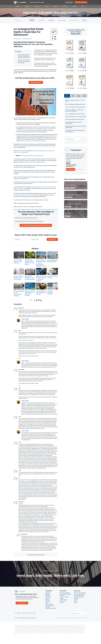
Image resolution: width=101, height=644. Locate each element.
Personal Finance (49, 612)
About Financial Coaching (65, 603)
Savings (47, 608)
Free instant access (22, 611)
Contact (61, 611)
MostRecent (79, 96)
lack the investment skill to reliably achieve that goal (33, 143)
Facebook (16, 621)
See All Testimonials (71, 169)
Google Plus (21, 621)
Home (16, 626)
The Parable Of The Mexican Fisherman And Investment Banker (75, 131)
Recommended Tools (79, 604)
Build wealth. (45, 13)
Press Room (62, 610)
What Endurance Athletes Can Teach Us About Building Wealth (75, 127)
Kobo (68, 53)
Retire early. (61, 13)
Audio (75, 611)
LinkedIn (24, 621)
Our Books (62, 604)
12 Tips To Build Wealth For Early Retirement (75, 114)
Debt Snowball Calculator (51, 617)
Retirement (48, 601)
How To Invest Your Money (80, 601)
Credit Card (48, 604)
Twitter (18, 621)
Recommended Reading (79, 603)
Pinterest (32, 621)
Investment (48, 610)
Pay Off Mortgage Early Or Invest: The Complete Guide (74, 123)
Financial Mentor (29, 2)
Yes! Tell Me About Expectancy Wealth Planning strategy (36, 227)
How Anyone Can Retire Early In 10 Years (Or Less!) (75, 101)
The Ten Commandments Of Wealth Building (75, 107)
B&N (71, 53)
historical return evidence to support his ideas (33, 164)
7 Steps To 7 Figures (64, 605)
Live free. (74, 13)
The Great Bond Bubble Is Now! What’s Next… (75, 119)
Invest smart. (29, 13)
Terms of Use (29, 626)
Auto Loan (48, 607)
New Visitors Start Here (79, 605)
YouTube (26, 621)
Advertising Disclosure (28, 39)
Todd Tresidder (25, 323)
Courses (76, 608)
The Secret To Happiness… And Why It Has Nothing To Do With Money (75, 111)
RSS (29, 621)
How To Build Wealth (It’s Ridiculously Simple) (75, 104)
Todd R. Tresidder (64, 608)
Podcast (62, 607)
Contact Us (34, 626)
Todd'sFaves (73, 96)
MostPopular (67, 96)
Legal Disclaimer (81, 169)
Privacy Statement (22, 626)
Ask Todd (76, 607)
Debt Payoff (48, 605)
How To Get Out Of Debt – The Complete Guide (76, 117)
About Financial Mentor (65, 601)
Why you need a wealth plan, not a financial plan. (33, 158)
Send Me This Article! (36, 84)
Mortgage (48, 603)
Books (75, 610)
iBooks (73, 53)
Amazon (66, 53)
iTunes (34, 621)
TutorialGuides (84, 96)
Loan (47, 611)
